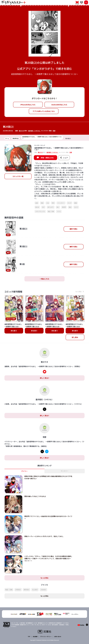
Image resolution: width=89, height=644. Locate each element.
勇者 (42, 203)
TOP (29, 628)
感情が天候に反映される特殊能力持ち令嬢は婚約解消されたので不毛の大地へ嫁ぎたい (46, 478)
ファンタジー (61, 203)
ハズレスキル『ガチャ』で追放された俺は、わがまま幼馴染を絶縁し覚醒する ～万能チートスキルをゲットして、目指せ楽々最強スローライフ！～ (47, 552)
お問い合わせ (57, 628)
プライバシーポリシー (46, 628)
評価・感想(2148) (47, 158)
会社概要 (35, 628)
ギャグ (69, 203)
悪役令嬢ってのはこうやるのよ (34, 495)
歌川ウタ (22, 131)
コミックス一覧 (18, 176)
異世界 (64, 207)
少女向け (43, 581)
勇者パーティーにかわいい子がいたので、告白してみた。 (43, 531)
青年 (53, 203)
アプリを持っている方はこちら (44, 111)
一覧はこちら (44, 279)
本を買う (14, 331)
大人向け (35, 581)
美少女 (37, 207)
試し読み (75, 337)
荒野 (54, 131)
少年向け (18, 581)
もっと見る (44, 569)
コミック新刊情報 (14, 292)
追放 (37, 203)
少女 (48, 203)
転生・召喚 (51, 211)
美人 (58, 207)
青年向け (27, 581)
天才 (43, 207)
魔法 (70, 207)
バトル (59, 211)
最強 (76, 203)
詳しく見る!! (44, 378)
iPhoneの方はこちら (28, 105)
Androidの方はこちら (59, 105)
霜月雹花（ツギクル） (35, 131)
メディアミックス (40, 211)
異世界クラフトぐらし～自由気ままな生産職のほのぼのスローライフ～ (46, 514)
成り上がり (51, 207)
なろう (76, 207)
